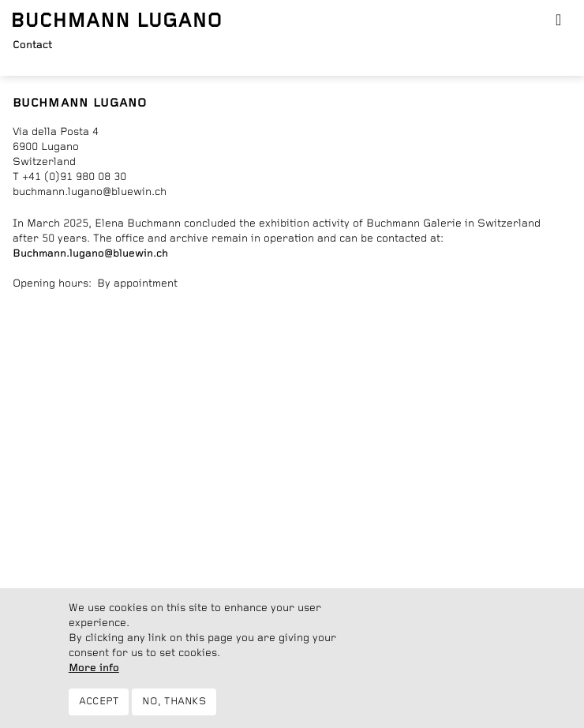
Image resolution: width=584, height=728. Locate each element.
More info (94, 668)
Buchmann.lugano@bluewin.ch (90, 253)
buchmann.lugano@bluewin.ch (90, 192)
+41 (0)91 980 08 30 (74, 177)
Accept (99, 702)
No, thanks (174, 702)
